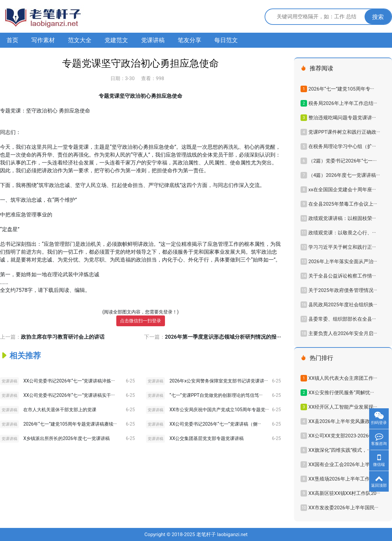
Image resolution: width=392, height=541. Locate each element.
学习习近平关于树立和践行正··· (342, 247)
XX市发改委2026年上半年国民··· (343, 508)
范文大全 (80, 40)
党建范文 (116, 40)
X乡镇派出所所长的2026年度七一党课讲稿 (66, 438)
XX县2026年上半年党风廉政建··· (343, 421)
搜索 (378, 17)
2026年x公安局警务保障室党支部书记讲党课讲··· (219, 381)
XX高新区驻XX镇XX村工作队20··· (344, 493)
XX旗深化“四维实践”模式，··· (340, 450)
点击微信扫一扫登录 (140, 321)
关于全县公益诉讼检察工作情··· (342, 276)
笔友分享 (189, 40)
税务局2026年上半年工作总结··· (343, 103)
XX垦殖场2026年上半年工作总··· (343, 479)
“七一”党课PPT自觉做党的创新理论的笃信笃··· (216, 395)
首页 (12, 40)
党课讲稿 (153, 40)
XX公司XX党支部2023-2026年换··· (345, 436)
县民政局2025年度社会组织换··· (343, 305)
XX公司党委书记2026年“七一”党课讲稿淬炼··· (69, 381)
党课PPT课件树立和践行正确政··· (344, 132)
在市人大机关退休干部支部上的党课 (60, 410)
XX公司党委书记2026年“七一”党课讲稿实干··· (69, 395)
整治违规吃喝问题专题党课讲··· (342, 118)
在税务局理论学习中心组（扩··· (342, 146)
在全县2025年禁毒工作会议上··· (343, 204)
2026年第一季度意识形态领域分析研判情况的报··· (223, 337)
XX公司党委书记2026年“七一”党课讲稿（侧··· (215, 424)
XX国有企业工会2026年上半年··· (343, 465)
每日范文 (226, 40)
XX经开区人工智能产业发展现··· (343, 407)
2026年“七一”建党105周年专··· (341, 89)
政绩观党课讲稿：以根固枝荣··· (342, 218)
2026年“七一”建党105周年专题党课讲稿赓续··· (70, 424)
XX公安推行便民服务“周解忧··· (341, 393)
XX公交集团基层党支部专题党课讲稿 (207, 438)
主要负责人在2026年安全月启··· (343, 333)
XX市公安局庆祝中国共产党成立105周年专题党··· (219, 410)
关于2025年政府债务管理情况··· (343, 290)
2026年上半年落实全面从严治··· (343, 262)
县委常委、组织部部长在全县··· (342, 319)
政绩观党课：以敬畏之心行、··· (342, 233)
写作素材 (43, 40)
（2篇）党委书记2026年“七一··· (343, 161)
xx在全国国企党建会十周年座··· (342, 190)
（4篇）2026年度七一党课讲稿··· (344, 175)
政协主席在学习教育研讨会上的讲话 (63, 337)
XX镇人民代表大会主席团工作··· (343, 378)
